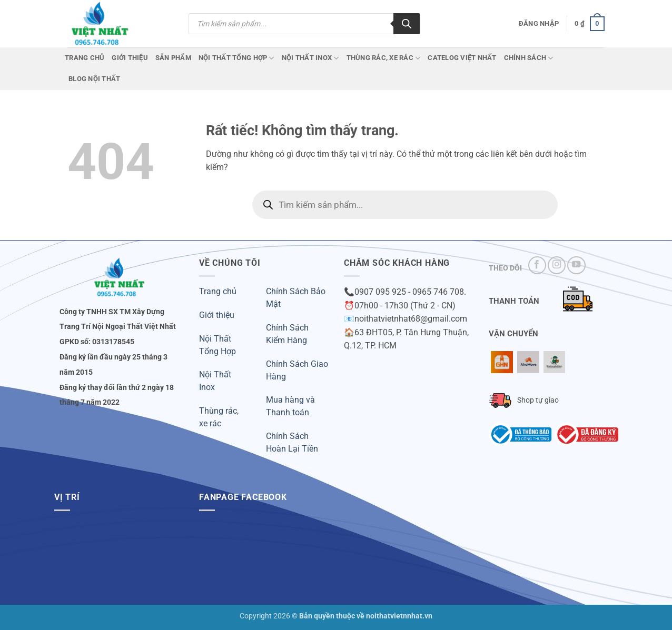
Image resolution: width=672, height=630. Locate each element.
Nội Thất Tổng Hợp (236, 58)
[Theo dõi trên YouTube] (576, 265)
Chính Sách (529, 58)
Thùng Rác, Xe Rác (384, 58)
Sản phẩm (173, 58)
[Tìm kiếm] (407, 24)
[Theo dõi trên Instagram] (557, 265)
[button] (539, 24)
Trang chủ (85, 58)
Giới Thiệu (130, 58)
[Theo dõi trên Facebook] (537, 265)
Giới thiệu (217, 315)
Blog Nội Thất (94, 79)
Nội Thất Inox (310, 58)
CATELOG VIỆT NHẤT (462, 58)
